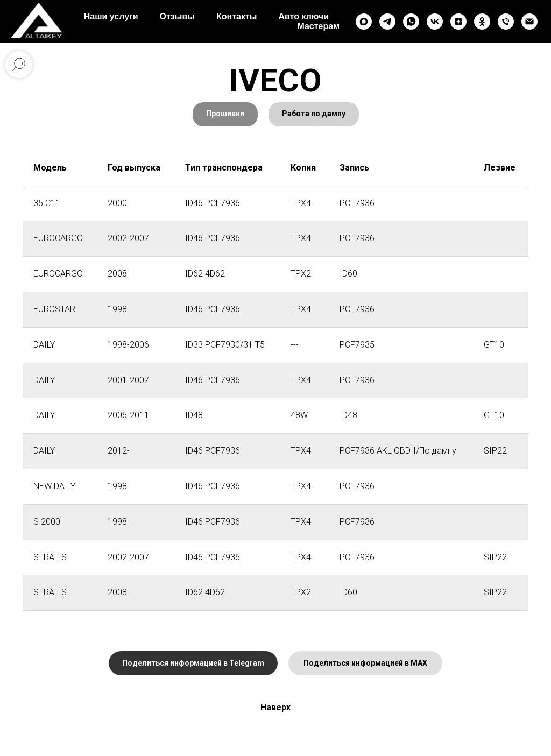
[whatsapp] (411, 22)
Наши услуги (111, 16)
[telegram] (387, 22)
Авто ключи (303, 16)
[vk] (435, 22)
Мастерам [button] (318, 26)
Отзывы (177, 16)
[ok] (482, 22)
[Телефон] (506, 22)
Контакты (236, 16)
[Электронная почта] (529, 22)
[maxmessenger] (364, 22)
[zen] (458, 22)
